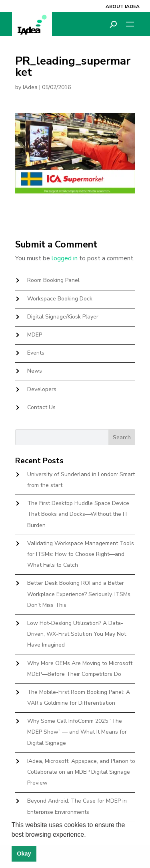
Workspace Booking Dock (60, 299)
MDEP (35, 335)
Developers (42, 389)
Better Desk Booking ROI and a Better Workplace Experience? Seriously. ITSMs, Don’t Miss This (79, 594)
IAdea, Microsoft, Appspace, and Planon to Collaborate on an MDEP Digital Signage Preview (81, 772)
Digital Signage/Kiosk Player (63, 317)
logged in (65, 258)
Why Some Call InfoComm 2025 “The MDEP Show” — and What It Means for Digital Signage (77, 732)
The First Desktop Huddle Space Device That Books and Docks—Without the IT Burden (78, 514)
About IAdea (123, 6)
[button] (89, 835)
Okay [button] (24, 854)
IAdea (30, 87)
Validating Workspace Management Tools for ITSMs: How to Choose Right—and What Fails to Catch (81, 554)
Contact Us (41, 407)
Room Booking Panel (53, 280)
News (35, 371)
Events (36, 353)
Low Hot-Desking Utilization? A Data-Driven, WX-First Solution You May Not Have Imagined (77, 634)
